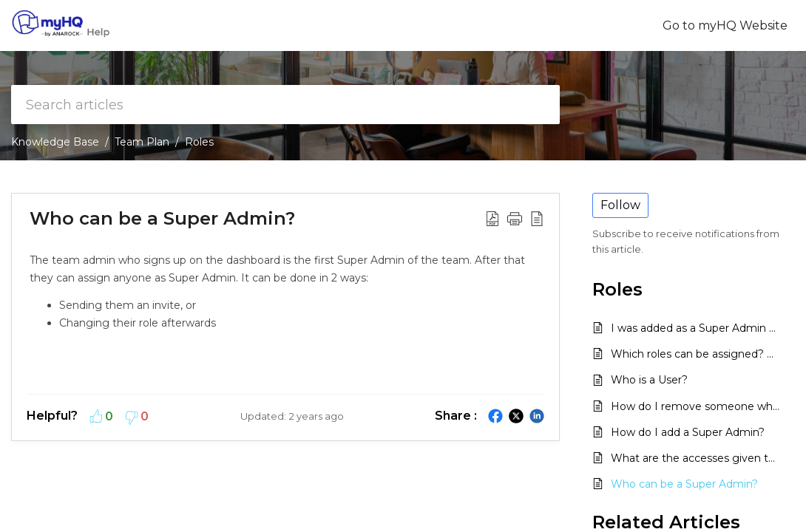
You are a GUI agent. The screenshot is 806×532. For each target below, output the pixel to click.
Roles (199, 142)
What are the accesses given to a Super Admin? (695, 458)
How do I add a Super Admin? (688, 432)
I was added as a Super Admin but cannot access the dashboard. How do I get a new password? (695, 328)
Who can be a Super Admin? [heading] (162, 218)
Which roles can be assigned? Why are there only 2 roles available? (695, 354)
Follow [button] (620, 205)
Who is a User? (649, 380)
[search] (285, 105)
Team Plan (142, 142)
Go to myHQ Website (725, 25)
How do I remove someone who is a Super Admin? (695, 406)
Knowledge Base (55, 142)
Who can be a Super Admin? (684, 484)
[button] (492, 218)
